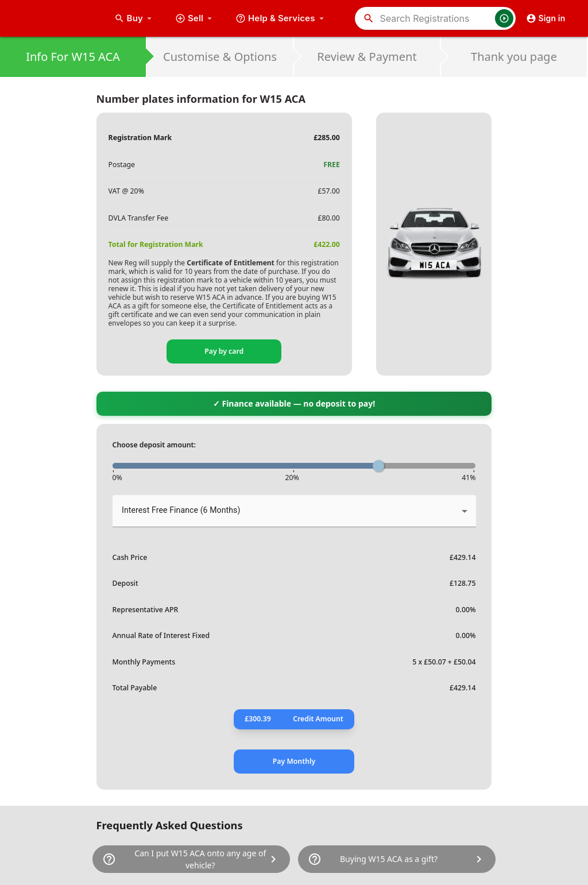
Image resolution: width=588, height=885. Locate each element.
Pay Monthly (294, 761)
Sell (195, 18)
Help (281, 18)
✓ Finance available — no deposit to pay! (294, 403)
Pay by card (224, 351)
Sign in (546, 18)
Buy (134, 18)
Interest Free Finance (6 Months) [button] (181, 510)
